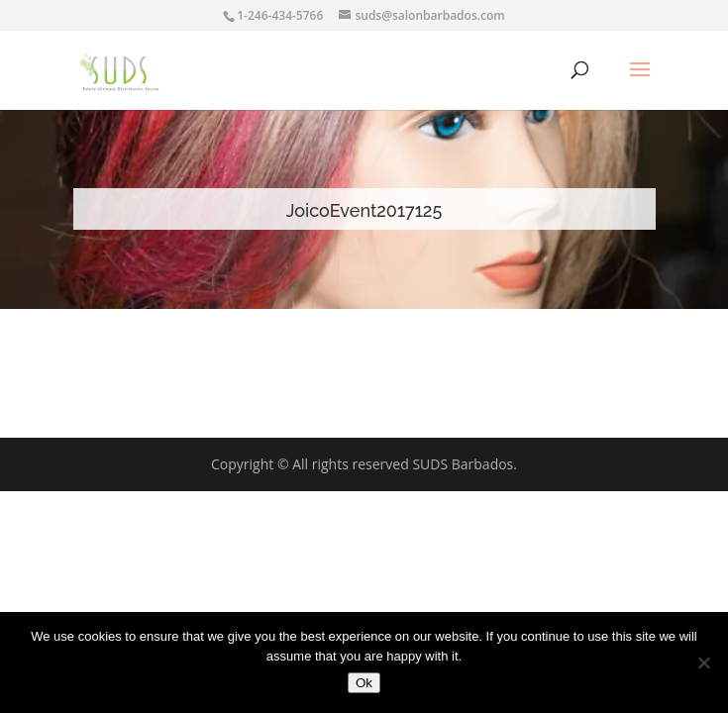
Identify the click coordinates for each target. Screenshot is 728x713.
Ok (364, 683)
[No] (703, 662)
